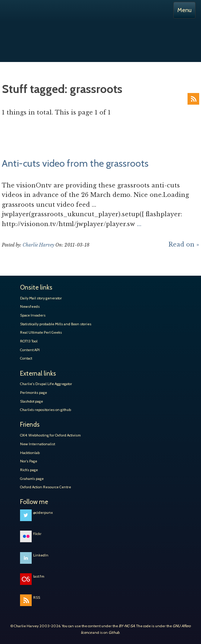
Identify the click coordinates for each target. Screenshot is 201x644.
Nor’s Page (29, 461)
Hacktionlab (30, 453)
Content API (30, 350)
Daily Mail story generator (41, 298)
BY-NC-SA (127, 626)
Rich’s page (29, 470)
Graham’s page (32, 479)
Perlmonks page (33, 393)
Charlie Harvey (100, 32)
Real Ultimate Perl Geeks (41, 332)
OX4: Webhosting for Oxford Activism (50, 435)
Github (114, 633)
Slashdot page (31, 401)
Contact (26, 358)
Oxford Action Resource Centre (46, 487)
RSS (193, 99)
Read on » (184, 244)
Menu (184, 10)
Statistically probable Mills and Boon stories (56, 324)
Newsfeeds (30, 307)
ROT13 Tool (29, 341)
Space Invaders (33, 315)
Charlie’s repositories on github (46, 410)
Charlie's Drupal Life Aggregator (46, 384)
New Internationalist (38, 444)
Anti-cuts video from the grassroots (75, 163)
